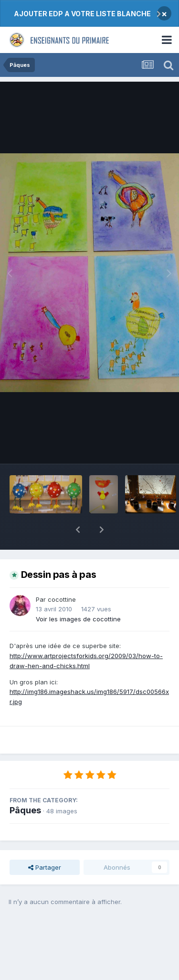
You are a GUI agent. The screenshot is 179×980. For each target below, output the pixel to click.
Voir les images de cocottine (78, 594)
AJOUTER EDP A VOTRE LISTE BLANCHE (82, 14)
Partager (45, 842)
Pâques (25, 785)
